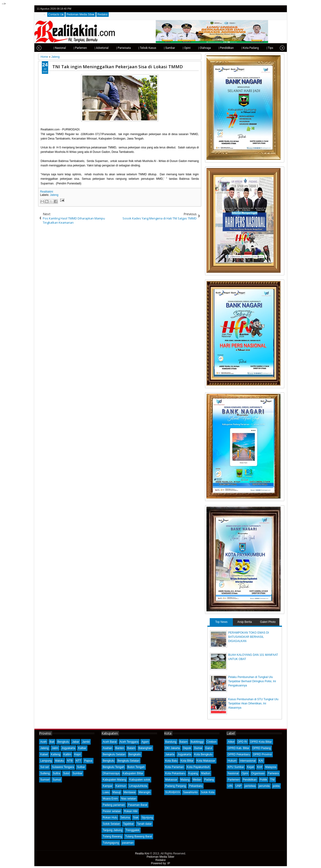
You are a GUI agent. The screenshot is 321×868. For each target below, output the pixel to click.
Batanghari (145, 748)
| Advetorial (91, 48)
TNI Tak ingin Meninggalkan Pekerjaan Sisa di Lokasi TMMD (118, 66)
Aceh (43, 742)
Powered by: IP (160, 863)
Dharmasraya (111, 773)
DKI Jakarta (173, 748)
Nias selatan (129, 799)
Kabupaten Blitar (133, 773)
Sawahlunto (190, 792)
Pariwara (273, 773)
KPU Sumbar (236, 767)
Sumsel (45, 780)
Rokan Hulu (110, 818)
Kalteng (56, 754)
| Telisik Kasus (137, 48)
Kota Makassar (206, 761)
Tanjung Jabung (113, 830)
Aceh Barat (110, 742)
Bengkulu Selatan (128, 761)
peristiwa (250, 786)
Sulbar (81, 767)
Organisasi (258, 773)
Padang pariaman (114, 805)
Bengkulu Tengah (114, 767)
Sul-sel (45, 767)
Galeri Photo (268, 622)
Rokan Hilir (131, 811)
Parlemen (234, 780)
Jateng (54, 195)
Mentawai (130, 792)
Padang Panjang (176, 786)
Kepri (78, 754)
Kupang (193, 773)
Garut (209, 748)
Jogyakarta (68, 748)
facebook (269, 9)
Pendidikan (250, 780)
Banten (120, 748)
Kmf (260, 767)
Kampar (108, 786)
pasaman (128, 843)
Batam (131, 748)
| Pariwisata (113, 48)
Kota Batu (171, 761)
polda (276, 786)
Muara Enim (110, 799)
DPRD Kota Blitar (261, 742)
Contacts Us (56, 14)
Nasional (233, 773)
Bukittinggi (197, 742)
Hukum (232, 761)
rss (281, 9)
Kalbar (82, 748)
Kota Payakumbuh (198, 767)
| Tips (259, 48)
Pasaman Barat (138, 805)
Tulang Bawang (112, 836)
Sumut (57, 780)
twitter (263, 9)
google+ (275, 9)
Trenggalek (133, 830)
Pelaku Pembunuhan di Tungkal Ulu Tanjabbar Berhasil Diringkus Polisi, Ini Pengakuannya (252, 681)
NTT (78, 761)
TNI (272, 780)
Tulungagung (111, 843)
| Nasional (49, 48)
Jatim (55, 748)
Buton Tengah (136, 767)
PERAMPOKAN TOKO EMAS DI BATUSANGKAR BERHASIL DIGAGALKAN (249, 637)
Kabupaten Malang (114, 780)
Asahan (107, 748)
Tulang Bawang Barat (139, 836)
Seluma (125, 818)
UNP (238, 786)
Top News (221, 622)
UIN (230, 786)
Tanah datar (144, 824)
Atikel (231, 742)
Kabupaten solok (140, 780)
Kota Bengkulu (203, 754)
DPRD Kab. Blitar (239, 748)
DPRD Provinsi (262, 754)
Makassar (171, 780)
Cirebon (212, 742)
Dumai (198, 748)
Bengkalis (135, 754)
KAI (261, 761)
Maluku (60, 761)
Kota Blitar (187, 761)
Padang (209, 780)
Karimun (121, 786)
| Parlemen (70, 48)
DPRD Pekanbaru (239, 754)
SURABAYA (173, 792)
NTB (70, 761)
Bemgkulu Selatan (114, 754)
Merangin (144, 792)
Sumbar (77, 773)
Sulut (66, 773)
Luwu (106, 792)
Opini (245, 773)
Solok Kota (208, 792)
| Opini (176, 48)
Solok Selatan (111, 824)
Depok (187, 748)
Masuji (117, 792)
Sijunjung (147, 818)
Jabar (76, 742)
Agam (145, 742)
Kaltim (67, 754)
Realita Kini (142, 854)
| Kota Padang (240, 48)
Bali (52, 742)
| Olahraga (194, 48)
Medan (197, 780)
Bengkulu (63, 742)
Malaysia (271, 767)
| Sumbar (159, 48)
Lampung (46, 761)
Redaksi (103, 14)
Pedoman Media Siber (81, 14)
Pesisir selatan (112, 811)
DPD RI (242, 742)
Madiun (206, 773)
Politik (263, 780)
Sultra (56, 773)
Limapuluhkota (138, 786)
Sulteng (45, 773)
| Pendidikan (216, 48)
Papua (88, 761)
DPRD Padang (262, 748)
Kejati (251, 767)
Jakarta (170, 754)
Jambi (86, 742)
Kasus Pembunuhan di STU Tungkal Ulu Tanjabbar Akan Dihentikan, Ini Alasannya (253, 703)
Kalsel (44, 754)
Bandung (171, 742)
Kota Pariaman (175, 767)
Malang (185, 780)
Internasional (248, 761)
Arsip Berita (245, 622)
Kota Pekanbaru (175, 773)
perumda (264, 786)
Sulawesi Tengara (63, 767)
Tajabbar (128, 824)
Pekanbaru (196, 786)
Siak (136, 818)
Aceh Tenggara (129, 742)
